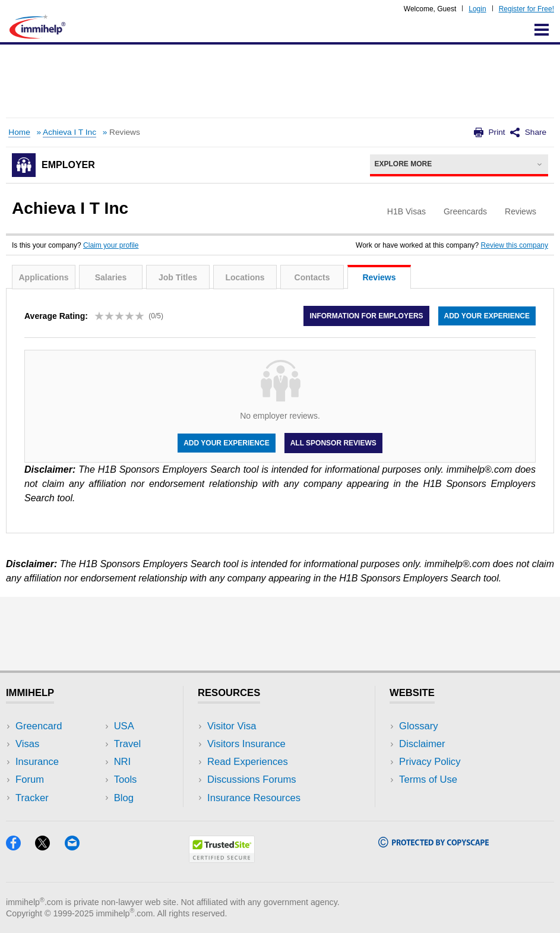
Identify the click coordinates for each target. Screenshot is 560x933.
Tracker (32, 798)
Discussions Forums (252, 779)
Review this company (515, 245)
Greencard (39, 726)
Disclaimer (422, 744)
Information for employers (366, 316)
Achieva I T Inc (69, 132)
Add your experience (487, 316)
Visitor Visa (232, 726)
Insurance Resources (254, 798)
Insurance (37, 762)
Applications (43, 277)
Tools (126, 779)
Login (477, 9)
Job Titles (178, 277)
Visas (27, 744)
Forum (30, 779)
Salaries (111, 277)
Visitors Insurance (246, 744)
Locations (245, 277)
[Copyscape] (434, 844)
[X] (50, 847)
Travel (128, 744)
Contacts (312, 277)
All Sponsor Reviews (333, 443)
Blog (124, 798)
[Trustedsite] (222, 859)
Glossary (419, 726)
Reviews (379, 277)
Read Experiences (248, 762)
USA (124, 726)
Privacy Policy (430, 762)
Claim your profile (111, 245)
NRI (123, 762)
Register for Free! (526, 9)
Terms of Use (428, 779)
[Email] (78, 847)
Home (19, 132)
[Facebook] (20, 847)
